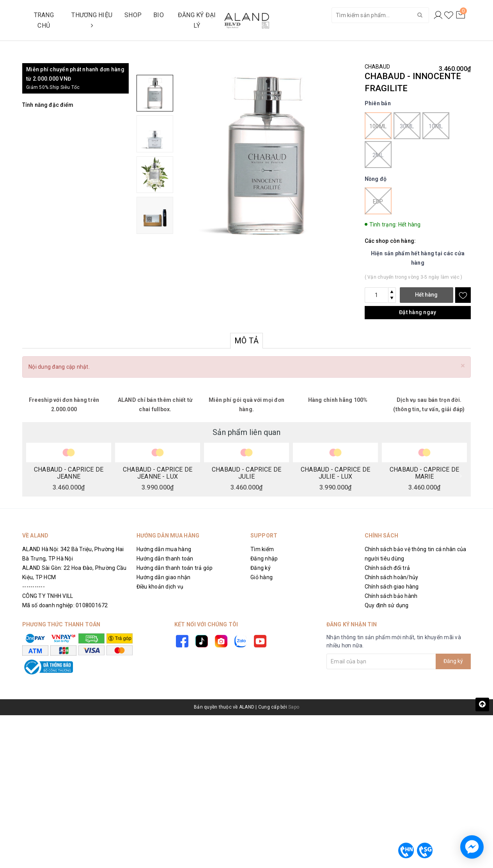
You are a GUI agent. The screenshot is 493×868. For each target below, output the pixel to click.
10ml (436, 126)
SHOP (133, 15)
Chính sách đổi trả (387, 568)
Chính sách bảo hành (391, 596)
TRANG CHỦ (44, 20)
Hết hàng (426, 295)
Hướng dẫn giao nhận (164, 577)
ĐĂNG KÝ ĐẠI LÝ (197, 20)
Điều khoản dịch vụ (160, 587)
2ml (378, 155)
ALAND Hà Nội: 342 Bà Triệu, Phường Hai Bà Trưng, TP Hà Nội (73, 554)
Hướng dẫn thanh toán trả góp (175, 568)
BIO (159, 15)
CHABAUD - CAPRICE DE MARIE (424, 473)
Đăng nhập (264, 559)
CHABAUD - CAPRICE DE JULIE (247, 473)
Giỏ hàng (262, 577)
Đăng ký (261, 568)
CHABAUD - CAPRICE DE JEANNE (69, 473)
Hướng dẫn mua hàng (164, 549)
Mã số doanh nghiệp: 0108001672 (65, 605)
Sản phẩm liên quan (247, 432)
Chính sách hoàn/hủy (392, 577)
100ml (378, 126)
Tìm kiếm (262, 549)
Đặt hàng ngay (418, 312)
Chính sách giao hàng (392, 587)
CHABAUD (378, 67)
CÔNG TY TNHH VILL (48, 596)
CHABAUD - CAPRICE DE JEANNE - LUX (158, 473)
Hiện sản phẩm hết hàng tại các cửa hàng (418, 258)
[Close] (463, 366)
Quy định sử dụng (387, 605)
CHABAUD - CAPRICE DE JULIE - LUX (335, 473)
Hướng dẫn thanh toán (165, 559)
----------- (34, 587)
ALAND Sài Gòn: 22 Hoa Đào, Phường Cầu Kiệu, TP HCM (74, 573)
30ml (407, 126)
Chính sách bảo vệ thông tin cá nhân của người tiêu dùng (416, 554)
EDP (378, 201)
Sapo (294, 707)
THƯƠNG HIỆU (92, 20)
